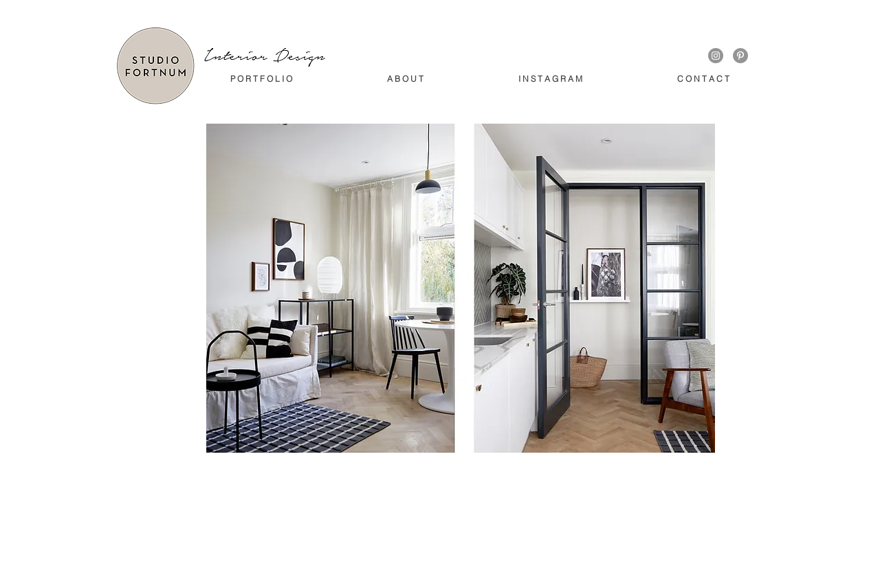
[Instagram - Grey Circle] (716, 56)
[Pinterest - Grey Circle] (740, 56)
